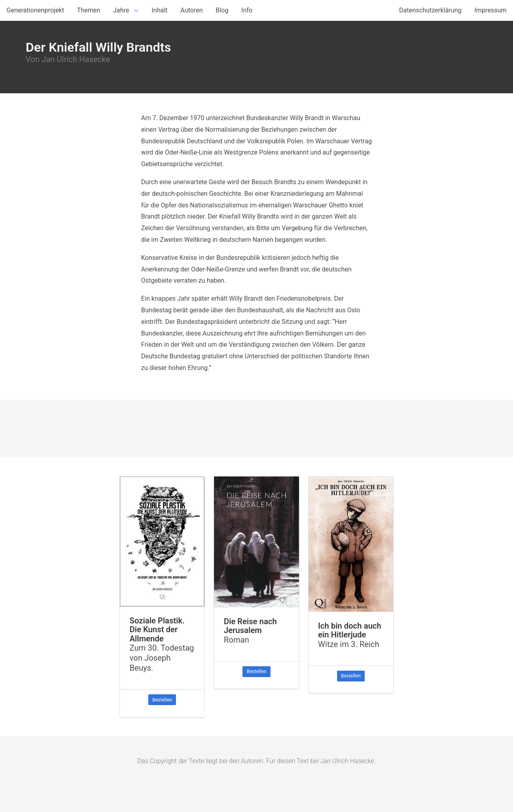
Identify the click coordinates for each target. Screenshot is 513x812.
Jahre (121, 10)
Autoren (192, 10)
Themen (89, 10)
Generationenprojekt (35, 10)
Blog (222, 10)
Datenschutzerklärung (430, 10)
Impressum (491, 10)
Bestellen (162, 700)
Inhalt (160, 10)
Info (247, 10)
